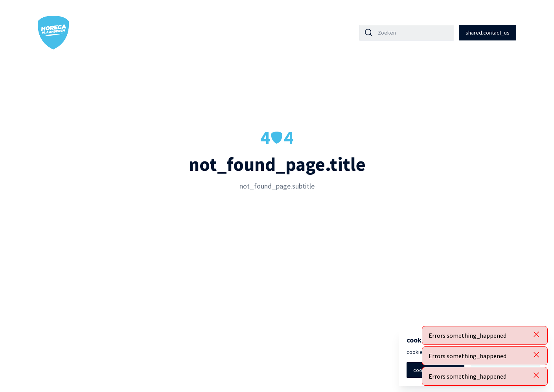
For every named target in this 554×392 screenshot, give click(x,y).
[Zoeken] (413, 33)
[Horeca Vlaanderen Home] (53, 33)
